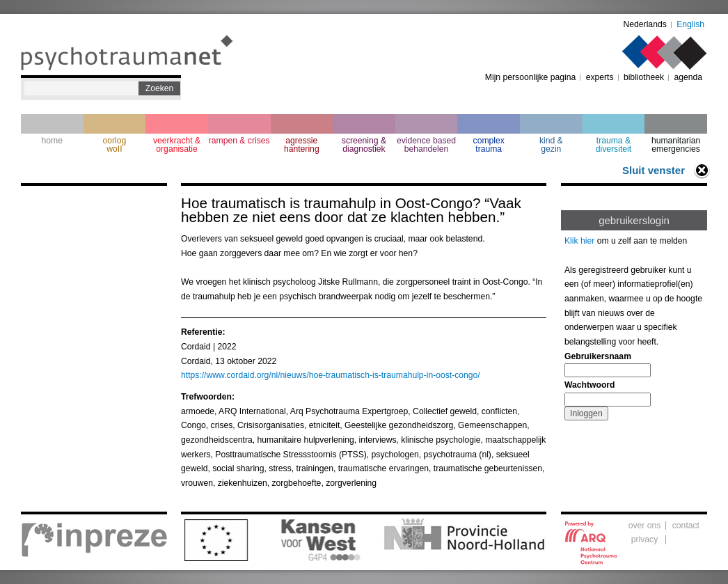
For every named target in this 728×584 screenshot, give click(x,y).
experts (600, 77)
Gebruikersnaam (598, 356)
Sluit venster (654, 170)
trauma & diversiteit (614, 145)
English (690, 24)
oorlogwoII (115, 145)
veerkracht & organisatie (177, 145)
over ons (645, 526)
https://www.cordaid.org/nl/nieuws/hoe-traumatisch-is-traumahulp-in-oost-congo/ (331, 375)
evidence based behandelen (426, 145)
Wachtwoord (589, 385)
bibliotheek (644, 77)
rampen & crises (239, 141)
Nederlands (645, 24)
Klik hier (579, 241)
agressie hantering (302, 145)
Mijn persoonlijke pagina (530, 77)
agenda (688, 77)
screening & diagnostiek (364, 145)
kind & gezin (551, 145)
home (52, 141)
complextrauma (489, 145)
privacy (645, 539)
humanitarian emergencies (676, 145)
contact (686, 526)
